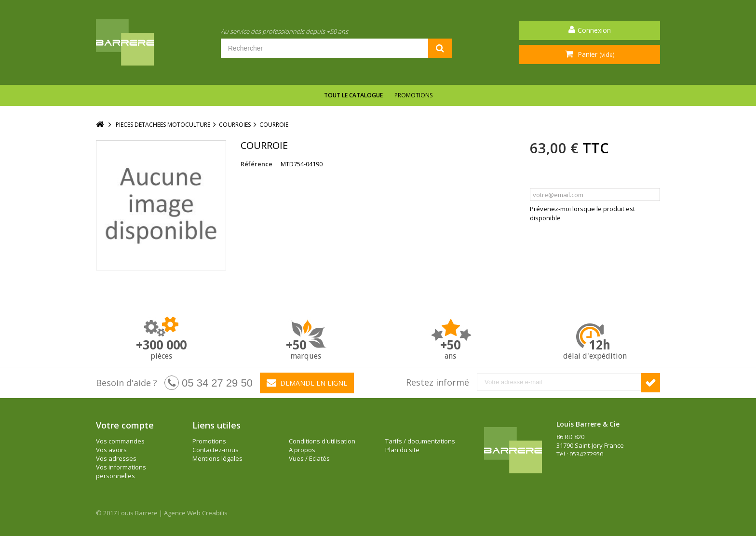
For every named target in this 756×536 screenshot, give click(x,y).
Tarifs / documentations (420, 441)
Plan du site (402, 450)
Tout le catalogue (353, 95)
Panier (595, 54)
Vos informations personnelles (121, 471)
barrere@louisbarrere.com (596, 471)
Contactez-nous (216, 450)
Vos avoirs (111, 450)
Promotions (413, 95)
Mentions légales (217, 458)
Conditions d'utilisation (322, 441)
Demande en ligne (307, 383)
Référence (256, 164)
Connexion (594, 30)
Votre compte (125, 425)
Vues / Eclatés (309, 458)
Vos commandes (120, 441)
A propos (302, 450)
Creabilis (215, 513)
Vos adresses (116, 458)
